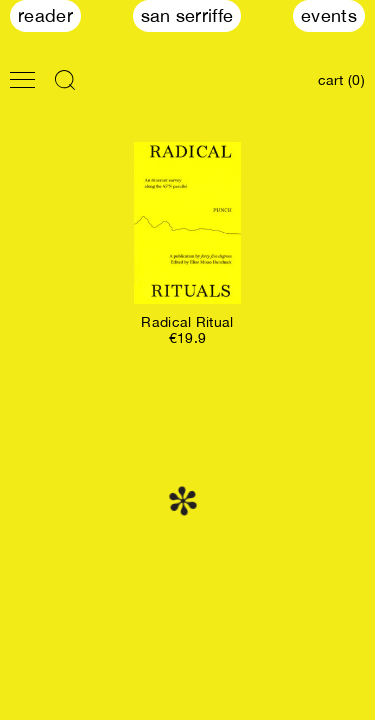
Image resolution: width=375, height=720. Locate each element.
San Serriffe (187, 15)
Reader (45, 15)
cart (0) (341, 80)
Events (329, 15)
